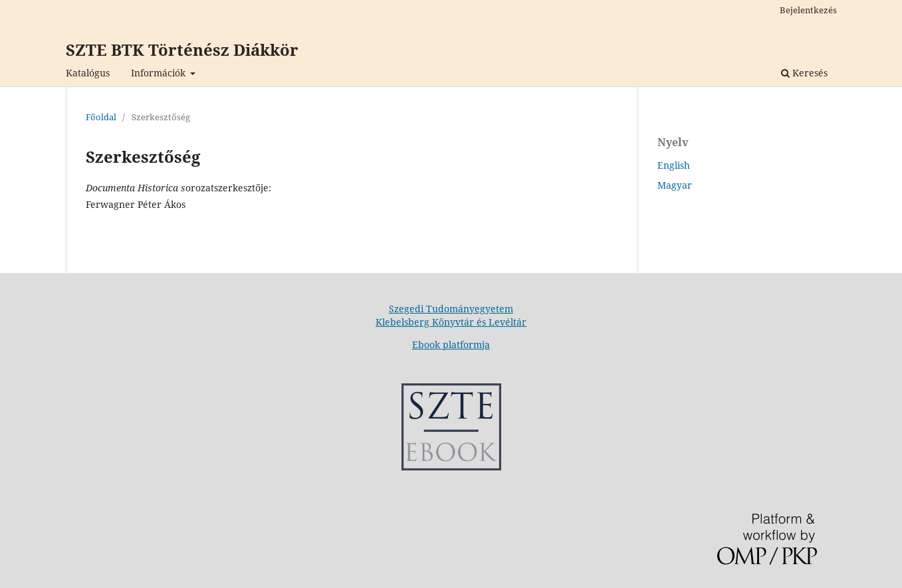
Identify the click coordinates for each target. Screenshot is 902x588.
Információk (160, 73)
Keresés (804, 73)
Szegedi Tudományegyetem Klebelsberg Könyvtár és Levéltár (451, 315)
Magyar (675, 185)
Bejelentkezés (808, 10)
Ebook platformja (451, 344)
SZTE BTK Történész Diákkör (182, 49)
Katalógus (88, 73)
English (674, 165)
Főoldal (101, 117)
